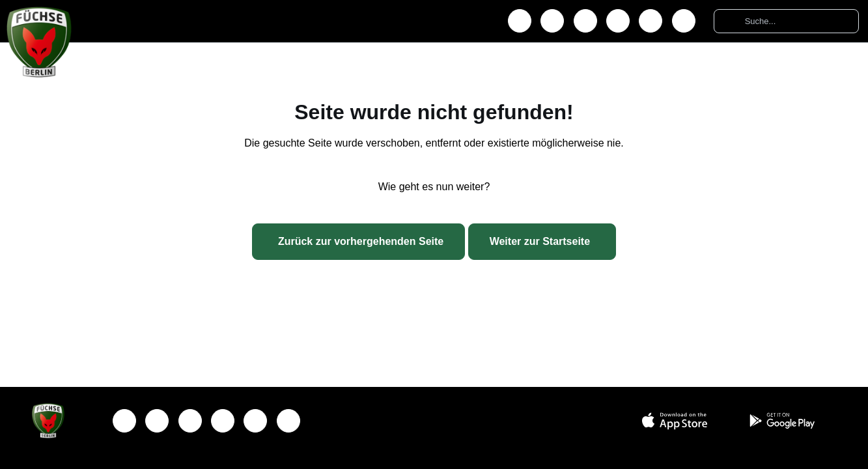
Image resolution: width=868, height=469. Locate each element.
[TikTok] (651, 21)
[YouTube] (618, 21)
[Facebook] (520, 21)
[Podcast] (684, 21)
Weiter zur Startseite (540, 241)
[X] (585, 21)
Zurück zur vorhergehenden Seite (361, 241)
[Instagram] (552, 21)
